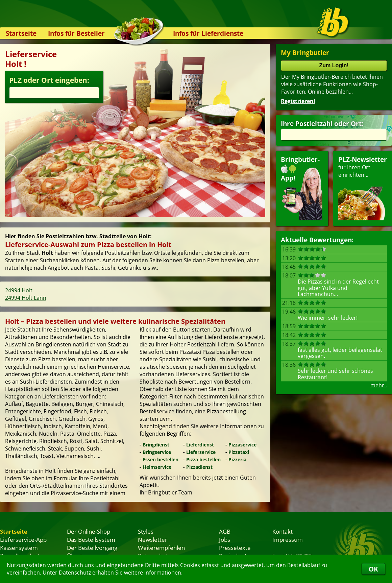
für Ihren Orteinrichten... (363, 188)
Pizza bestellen (203, 459)
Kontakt (283, 531)
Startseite (21, 33)
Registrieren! (298, 101)
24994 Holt (19, 290)
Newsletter (153, 539)
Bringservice (157, 452)
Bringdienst (156, 445)
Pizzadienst (199, 467)
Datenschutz (75, 573)
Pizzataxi (239, 452)
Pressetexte (235, 548)
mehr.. (379, 385)
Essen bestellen (161, 459)
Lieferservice (201, 452)
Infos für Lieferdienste (208, 33)
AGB (225, 531)
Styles (146, 531)
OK (373, 569)
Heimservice (157, 467)
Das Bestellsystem (91, 539)
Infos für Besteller (76, 33)
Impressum (288, 539)
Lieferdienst (200, 445)
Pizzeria (237, 459)
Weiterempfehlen (161, 548)
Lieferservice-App (23, 539)
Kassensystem (19, 548)
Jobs (225, 539)
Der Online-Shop (89, 531)
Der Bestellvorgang (92, 548)
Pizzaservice (242, 445)
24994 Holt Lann (26, 298)
